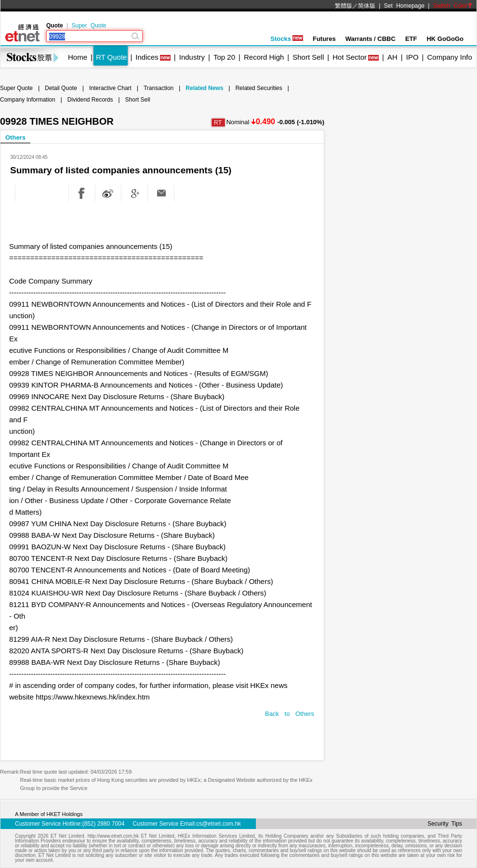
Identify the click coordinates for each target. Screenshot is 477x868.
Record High (264, 57)
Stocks (287, 39)
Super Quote (89, 26)
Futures (324, 39)
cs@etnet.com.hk (219, 824)
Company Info (449, 57)
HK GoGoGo (445, 39)
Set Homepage (404, 6)
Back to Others (290, 714)
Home (78, 57)
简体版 (367, 6)
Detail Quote (61, 88)
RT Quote (111, 57)
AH (392, 57)
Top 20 (224, 57)
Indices (147, 57)
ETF (411, 39)
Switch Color (453, 6)
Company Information (28, 100)
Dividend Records (90, 100)
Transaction (159, 88)
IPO (412, 57)
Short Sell (308, 57)
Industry (192, 57)
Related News (204, 88)
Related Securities (258, 88)
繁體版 (344, 6)
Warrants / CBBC (371, 39)
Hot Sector (350, 57)
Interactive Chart (110, 88)
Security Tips (445, 824)
